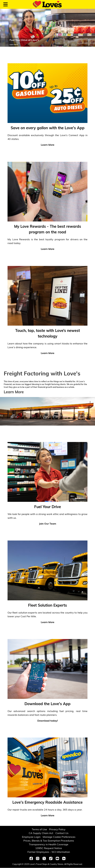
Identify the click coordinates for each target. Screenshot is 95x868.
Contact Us (62, 833)
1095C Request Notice (49, 848)
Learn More (14, 392)
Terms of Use (39, 830)
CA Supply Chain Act (41, 833)
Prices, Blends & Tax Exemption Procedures (49, 841)
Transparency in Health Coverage (49, 845)
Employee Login (31, 837)
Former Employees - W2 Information (49, 852)
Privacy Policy (57, 830)
